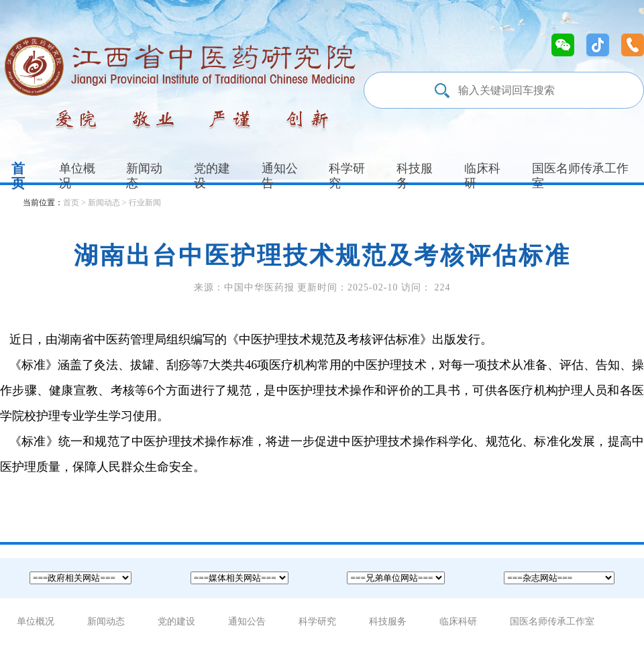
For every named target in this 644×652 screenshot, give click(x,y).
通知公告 (280, 176)
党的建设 (212, 176)
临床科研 (482, 176)
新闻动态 (144, 176)
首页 (18, 176)
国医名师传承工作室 (552, 621)
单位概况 (77, 176)
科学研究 (347, 176)
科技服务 (415, 176)
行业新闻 (145, 203)
